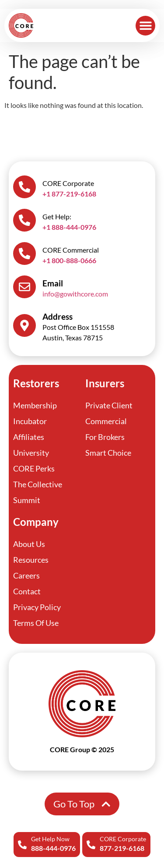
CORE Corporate (123, 839)
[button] (145, 26)
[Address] (24, 325)
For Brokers (105, 437)
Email (53, 283)
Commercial (106, 421)
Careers (26, 575)
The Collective (38, 484)
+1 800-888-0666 (69, 260)
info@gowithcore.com (75, 294)
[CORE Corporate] (91, 845)
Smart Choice (108, 453)
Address (58, 316)
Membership (35, 405)
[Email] (24, 287)
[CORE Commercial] (24, 254)
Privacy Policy (37, 607)
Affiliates (29, 437)
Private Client (109, 405)
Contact (27, 591)
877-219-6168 (122, 848)
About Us (29, 544)
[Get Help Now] (22, 845)
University (31, 453)
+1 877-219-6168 (69, 194)
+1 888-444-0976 (69, 227)
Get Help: (57, 216)
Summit (27, 500)
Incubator (30, 421)
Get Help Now (50, 839)
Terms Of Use (36, 623)
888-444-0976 (53, 848)
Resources (31, 560)
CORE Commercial (71, 250)
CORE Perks (34, 468)
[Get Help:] (24, 220)
